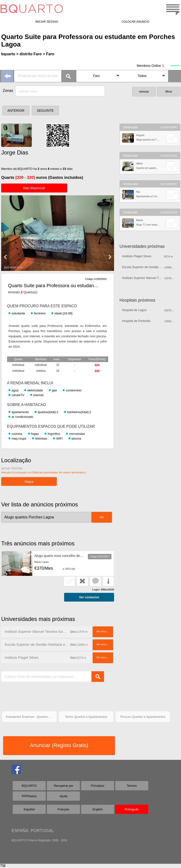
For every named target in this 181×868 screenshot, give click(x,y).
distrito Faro (31, 54)
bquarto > (10, 54)
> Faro (49, 54)
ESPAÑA (20, 831)
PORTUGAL (42, 831)
